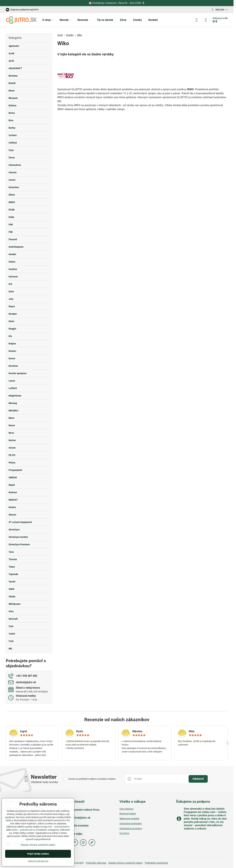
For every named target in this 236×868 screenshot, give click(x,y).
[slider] (27, 735)
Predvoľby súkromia (96, 863)
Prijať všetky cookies (38, 854)
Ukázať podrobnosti (38, 861)
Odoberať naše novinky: (45, 782)
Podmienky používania (156, 863)
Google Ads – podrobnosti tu (55, 827)
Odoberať (198, 779)
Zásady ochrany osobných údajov (126, 863)
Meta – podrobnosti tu (24, 830)
